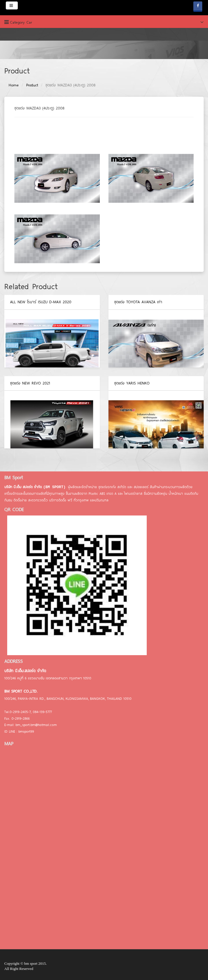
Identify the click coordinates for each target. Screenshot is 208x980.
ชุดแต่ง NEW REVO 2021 (30, 383)
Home (14, 85)
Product (32, 85)
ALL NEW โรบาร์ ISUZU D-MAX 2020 (41, 302)
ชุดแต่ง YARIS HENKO (132, 383)
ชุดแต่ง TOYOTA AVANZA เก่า (138, 302)
